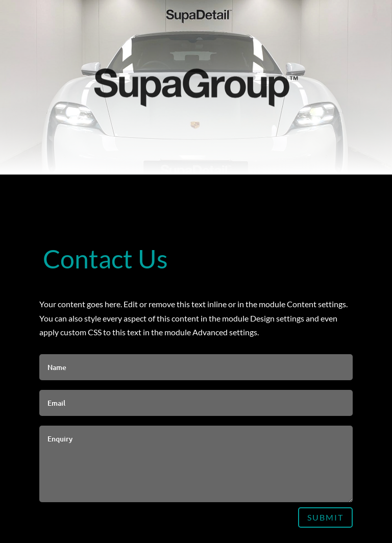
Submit (325, 517)
